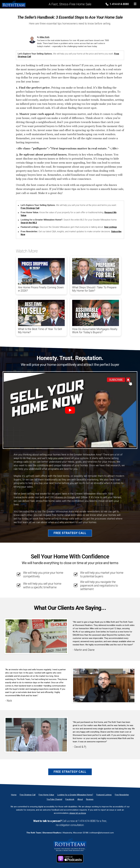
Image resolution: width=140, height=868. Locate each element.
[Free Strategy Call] (28, 795)
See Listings (111, 227)
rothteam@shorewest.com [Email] (102, 833)
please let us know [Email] (78, 813)
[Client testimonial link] (36, 636)
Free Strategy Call (30, 208)
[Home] (13, 4)
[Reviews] (90, 799)
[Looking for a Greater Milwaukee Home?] (75, 795)
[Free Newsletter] (122, 795)
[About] (80, 799)
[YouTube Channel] (54, 799)
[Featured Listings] (104, 795)
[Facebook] (70, 799)
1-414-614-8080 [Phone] (117, 4)
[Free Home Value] (46, 795)
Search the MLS (29, 223)
